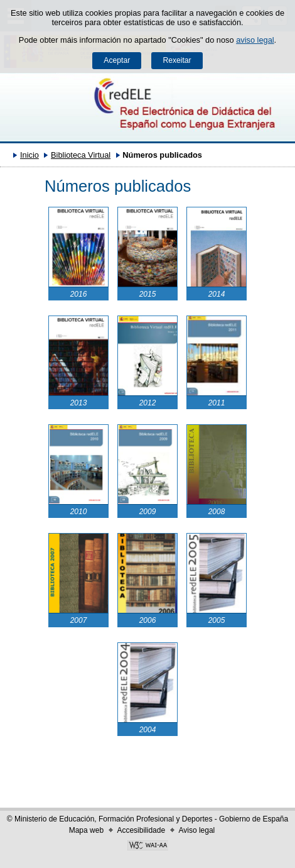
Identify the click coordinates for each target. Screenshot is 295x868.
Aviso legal (196, 830)
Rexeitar (177, 60)
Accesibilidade (141, 830)
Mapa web (86, 830)
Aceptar (117, 60)
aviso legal (255, 40)
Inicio (29, 155)
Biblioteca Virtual (81, 155)
